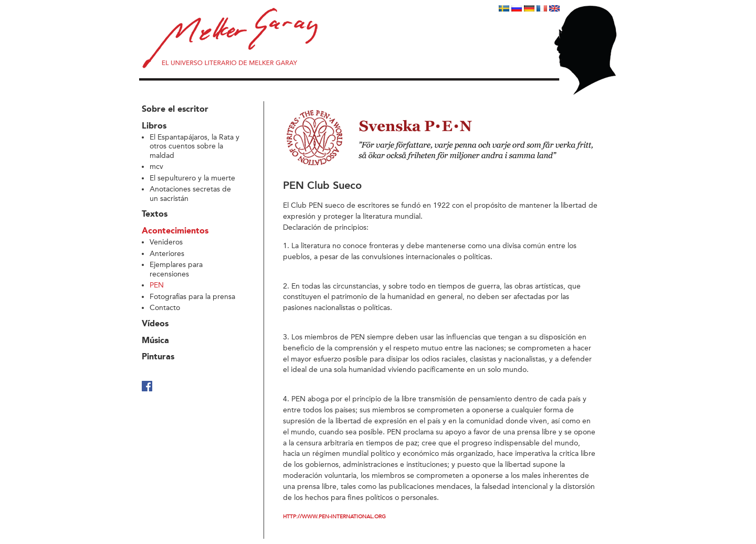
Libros (154, 126)
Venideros (166, 242)
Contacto (165, 308)
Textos (155, 215)
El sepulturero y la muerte (192, 178)
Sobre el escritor (175, 110)
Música (155, 341)
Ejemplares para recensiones (176, 269)
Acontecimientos (175, 231)
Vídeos (155, 324)
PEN (157, 285)
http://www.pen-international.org (334, 517)
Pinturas (158, 357)
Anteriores (167, 254)
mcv (156, 167)
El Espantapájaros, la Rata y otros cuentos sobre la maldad (195, 146)
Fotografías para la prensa (192, 297)
